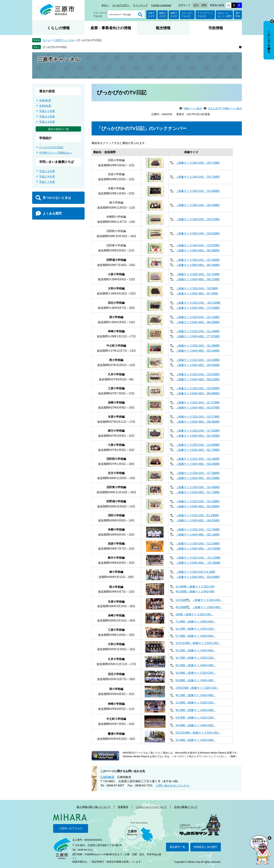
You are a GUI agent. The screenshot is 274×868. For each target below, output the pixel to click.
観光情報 (163, 28)
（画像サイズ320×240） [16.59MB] (197, 360)
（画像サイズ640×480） (207, 607)
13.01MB (181, 600)
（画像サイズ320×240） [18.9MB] (197, 288)
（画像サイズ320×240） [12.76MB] (197, 530)
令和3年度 (45, 100)
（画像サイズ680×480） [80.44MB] (197, 265)
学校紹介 (45, 138)
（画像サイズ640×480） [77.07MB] (197, 336)
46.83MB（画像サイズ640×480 (195, 591)
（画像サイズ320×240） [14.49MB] (197, 487)
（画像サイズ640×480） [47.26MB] (198, 563)
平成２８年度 (47, 176)
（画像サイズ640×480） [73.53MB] (197, 308)
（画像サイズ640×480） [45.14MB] (197, 535)
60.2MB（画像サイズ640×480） (196, 665)
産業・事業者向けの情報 (111, 28)
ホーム (47, 40)
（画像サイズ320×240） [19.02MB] (197, 374)
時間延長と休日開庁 (206, 847)
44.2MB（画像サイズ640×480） (196, 650)
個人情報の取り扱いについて (94, 807)
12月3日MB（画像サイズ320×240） (198, 643)
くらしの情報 (58, 28)
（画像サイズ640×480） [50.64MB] (197, 577)
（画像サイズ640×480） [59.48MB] (197, 464)
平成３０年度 (47, 116)
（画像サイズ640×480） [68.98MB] (197, 393)
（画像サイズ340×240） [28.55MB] (197, 233)
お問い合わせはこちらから (173, 786)
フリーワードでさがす (100, 15)
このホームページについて (151, 807)
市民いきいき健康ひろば (56, 162)
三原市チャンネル (64, 40)
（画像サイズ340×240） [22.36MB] (197, 260)
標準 (204, 5)
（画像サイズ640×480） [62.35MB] (197, 436)
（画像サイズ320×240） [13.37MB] (197, 417)
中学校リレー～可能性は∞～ (56, 153)
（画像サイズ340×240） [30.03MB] (197, 205)
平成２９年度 (47, 122)
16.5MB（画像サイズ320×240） (196, 673)
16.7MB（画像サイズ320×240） (196, 658)
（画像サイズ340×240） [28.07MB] (197, 219)
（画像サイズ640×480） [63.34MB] (197, 478)
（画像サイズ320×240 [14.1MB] (195, 572)
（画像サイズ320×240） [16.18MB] (197, 459)
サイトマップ (140, 5)
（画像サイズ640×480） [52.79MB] (197, 450)
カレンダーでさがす (187, 15)
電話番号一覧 (177, 847)
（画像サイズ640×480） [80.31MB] (197, 279)
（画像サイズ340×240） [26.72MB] (197, 163)
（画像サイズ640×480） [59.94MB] (197, 365)
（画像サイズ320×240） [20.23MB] (198, 303)
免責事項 (123, 807)
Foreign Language (161, 5)
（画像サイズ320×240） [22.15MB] (197, 274)
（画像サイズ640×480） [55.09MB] (197, 506)
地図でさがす (174, 15)
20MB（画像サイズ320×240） (194, 614)
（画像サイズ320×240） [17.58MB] (197, 473)
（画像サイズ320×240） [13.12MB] (198, 558)
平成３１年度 (47, 111)
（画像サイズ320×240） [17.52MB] (197, 431)
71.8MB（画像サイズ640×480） (196, 622)
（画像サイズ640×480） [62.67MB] (197, 408)
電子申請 (238, 15)
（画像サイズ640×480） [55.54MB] (197, 351)
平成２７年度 (47, 182)
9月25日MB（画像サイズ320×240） (198, 733)
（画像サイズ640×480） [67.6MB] (197, 294)
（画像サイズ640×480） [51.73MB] (197, 492)
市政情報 (216, 28)
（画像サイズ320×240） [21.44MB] (197, 331)
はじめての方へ (121, 5)
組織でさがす (163, 15)
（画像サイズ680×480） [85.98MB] (197, 250)
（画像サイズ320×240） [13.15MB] (197, 544)
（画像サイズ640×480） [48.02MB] (197, 520)
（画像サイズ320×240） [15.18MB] (197, 501)
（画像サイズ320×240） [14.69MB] (197, 445)
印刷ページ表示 (193, 108)
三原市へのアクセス (71, 828)
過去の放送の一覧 (58, 129)
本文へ (105, 5)
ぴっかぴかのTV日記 (55, 47)
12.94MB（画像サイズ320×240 (195, 587)
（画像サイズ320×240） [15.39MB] (197, 346)
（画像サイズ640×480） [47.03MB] (198, 549)
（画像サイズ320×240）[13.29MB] (197, 515)
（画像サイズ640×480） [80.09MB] (197, 322)
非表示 (272, 21)
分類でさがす (151, 15)
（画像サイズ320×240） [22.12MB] (197, 317)
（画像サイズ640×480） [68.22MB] (197, 379)
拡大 (196, 5)
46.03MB (181, 607)
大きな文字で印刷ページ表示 (225, 108)
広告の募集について (186, 807)
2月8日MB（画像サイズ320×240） (197, 688)
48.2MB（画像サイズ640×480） (196, 710)
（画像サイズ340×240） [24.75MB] (197, 177)
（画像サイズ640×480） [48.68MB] (197, 422)
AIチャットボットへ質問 (224, 15)
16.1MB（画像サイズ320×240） (196, 629)
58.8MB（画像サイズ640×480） (196, 680)
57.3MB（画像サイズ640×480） (196, 636)
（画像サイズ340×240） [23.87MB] (197, 245)
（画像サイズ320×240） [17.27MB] (197, 403)
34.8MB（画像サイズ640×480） (196, 725)
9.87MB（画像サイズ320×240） (196, 718)
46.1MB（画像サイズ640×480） (196, 695)
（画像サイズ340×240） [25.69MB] (197, 191)
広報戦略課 (107, 777)
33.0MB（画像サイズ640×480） (196, 740)
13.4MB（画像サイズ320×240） (196, 703)
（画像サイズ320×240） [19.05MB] (197, 388)
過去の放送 (47, 91)
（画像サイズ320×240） (207, 600)
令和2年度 (45, 106)
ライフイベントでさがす (205, 15)
